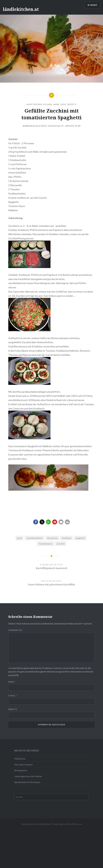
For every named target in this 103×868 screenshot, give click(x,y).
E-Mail (13, 696)
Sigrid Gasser (48, 126)
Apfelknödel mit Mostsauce (27, 782)
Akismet (51, 672)
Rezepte (72, 104)
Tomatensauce (45, 544)
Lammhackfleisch (34, 538)
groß (20, 538)
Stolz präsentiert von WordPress (36, 824)
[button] (36, 522)
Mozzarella (52, 538)
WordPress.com (75, 824)
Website (13, 709)
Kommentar (16, 630)
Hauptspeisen (34, 104)
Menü (94, 5)
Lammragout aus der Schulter (28, 776)
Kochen (47, 104)
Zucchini (61, 544)
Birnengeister (21, 770)
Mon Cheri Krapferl (23, 765)
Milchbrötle (20, 759)
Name (12, 682)
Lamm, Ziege (60, 104)
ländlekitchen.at (21, 9)
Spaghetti (80, 538)
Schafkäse (67, 538)
